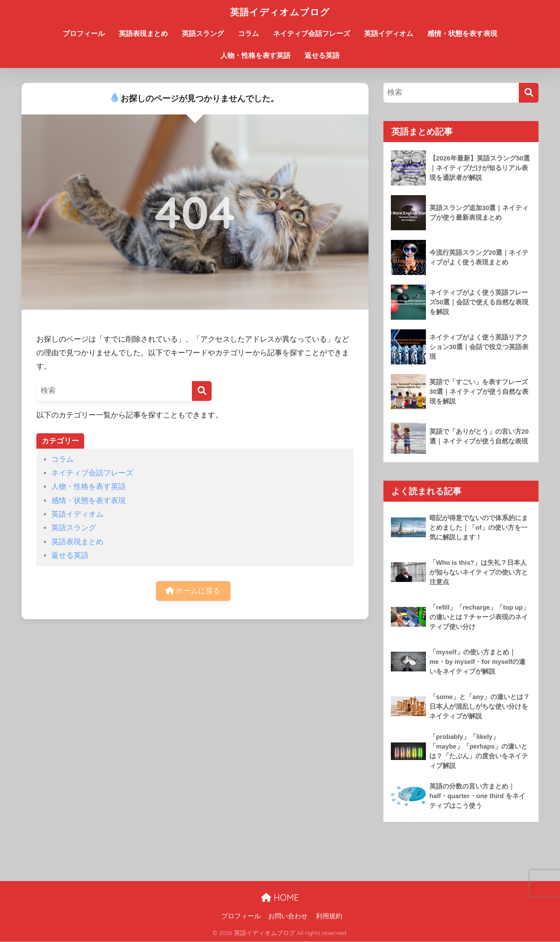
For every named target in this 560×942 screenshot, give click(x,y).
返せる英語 (322, 55)
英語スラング (203, 34)
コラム (248, 34)
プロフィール (84, 34)
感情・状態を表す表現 (462, 34)
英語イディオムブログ (280, 12)
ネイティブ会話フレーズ (312, 34)
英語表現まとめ (143, 34)
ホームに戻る (193, 591)
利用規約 (329, 916)
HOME (280, 897)
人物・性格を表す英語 (255, 55)
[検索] (202, 391)
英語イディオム (389, 34)
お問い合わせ (288, 916)
